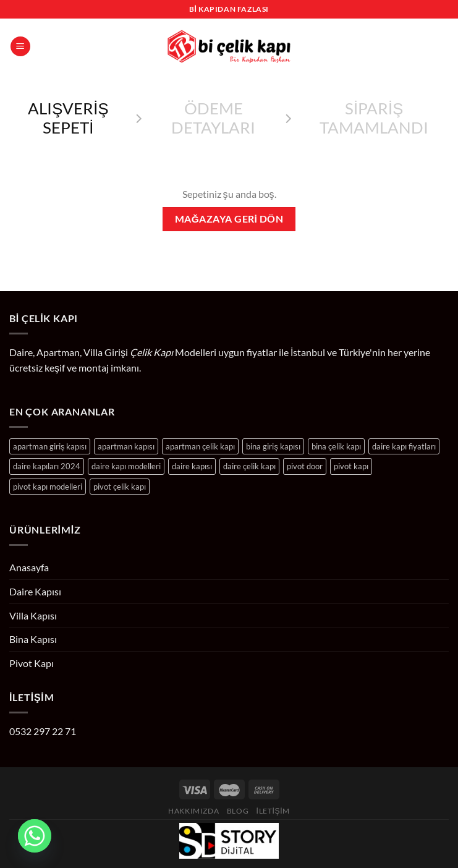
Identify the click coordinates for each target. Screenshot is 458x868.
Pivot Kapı (32, 663)
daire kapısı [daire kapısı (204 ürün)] (192, 466)
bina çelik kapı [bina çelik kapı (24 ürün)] (336, 446)
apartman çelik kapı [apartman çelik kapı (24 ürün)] (200, 446)
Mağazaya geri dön (229, 219)
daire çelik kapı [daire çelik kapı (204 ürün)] (249, 466)
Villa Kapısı (33, 615)
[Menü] (20, 47)
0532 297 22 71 (43, 731)
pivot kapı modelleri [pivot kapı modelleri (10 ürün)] (48, 487)
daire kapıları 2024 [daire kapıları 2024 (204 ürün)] (47, 466)
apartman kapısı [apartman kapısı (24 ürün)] (126, 446)
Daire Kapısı (35, 591)
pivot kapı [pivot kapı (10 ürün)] (351, 466)
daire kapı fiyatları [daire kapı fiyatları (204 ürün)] (404, 446)
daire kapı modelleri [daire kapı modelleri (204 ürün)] (126, 466)
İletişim (273, 811)
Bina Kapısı (33, 639)
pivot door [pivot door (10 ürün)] (305, 466)
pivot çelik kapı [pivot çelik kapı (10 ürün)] (120, 487)
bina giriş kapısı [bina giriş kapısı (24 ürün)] (273, 446)
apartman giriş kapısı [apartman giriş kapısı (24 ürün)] (50, 446)
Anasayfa (29, 567)
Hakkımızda (193, 811)
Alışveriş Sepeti (68, 118)
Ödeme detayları (213, 118)
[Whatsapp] (35, 836)
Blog (238, 811)
